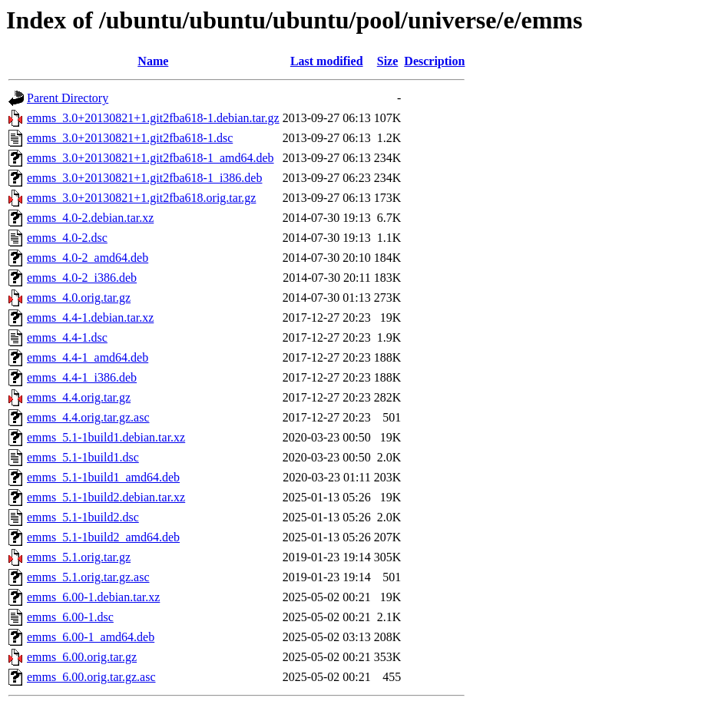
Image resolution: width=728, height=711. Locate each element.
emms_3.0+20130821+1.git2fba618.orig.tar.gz (141, 198)
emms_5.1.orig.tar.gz (79, 557)
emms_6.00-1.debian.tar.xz (93, 597)
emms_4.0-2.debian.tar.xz (90, 218)
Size (388, 61)
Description (434, 61)
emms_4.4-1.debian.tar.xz (90, 317)
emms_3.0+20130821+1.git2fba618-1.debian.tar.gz (153, 118)
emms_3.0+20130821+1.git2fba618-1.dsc (130, 138)
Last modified (327, 61)
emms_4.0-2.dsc (67, 238)
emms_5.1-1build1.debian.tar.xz (106, 437)
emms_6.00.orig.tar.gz (82, 657)
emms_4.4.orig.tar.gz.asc (88, 417)
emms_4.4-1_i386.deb (82, 377)
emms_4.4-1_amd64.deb (88, 357)
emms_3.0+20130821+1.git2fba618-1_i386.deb (144, 178)
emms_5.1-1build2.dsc (83, 517)
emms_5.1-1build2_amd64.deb (103, 537)
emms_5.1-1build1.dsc (83, 457)
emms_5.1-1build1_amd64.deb (103, 477)
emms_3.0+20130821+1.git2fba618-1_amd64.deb (151, 158)
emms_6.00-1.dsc (70, 617)
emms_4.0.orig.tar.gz (79, 298)
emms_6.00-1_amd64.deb (91, 637)
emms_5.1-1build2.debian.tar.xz (106, 497)
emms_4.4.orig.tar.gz (79, 397)
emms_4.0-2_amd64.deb (88, 258)
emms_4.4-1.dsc (67, 337)
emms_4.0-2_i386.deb (82, 278)
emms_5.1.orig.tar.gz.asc (88, 577)
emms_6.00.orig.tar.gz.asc (91, 677)
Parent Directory (68, 98)
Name (153, 61)
